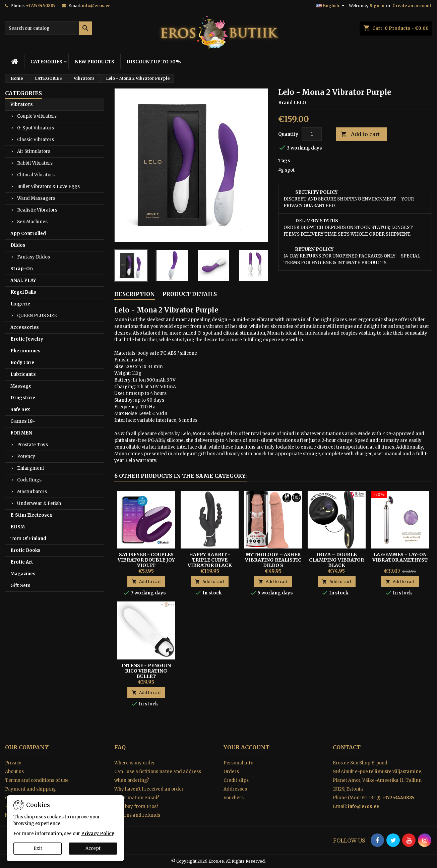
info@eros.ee (96, 6)
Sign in (377, 6)
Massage (21, 386)
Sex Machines (32, 222)
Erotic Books (25, 550)
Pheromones (25, 351)
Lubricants (23, 374)
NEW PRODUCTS (95, 62)
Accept (93, 848)
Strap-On (22, 269)
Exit (38, 848)
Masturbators (32, 492)
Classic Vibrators (36, 140)
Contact (347, 747)
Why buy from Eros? (136, 806)
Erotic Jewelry (27, 339)
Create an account (412, 6)
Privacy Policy (98, 834)
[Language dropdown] (331, 6)
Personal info (238, 763)
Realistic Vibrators (37, 210)
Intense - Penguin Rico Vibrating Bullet (146, 671)
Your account (246, 747)
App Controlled (28, 234)
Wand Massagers (36, 198)
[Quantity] (312, 134)
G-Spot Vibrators (36, 128)
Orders (231, 772)
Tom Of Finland (28, 539)
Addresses (235, 789)
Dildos (18, 245)
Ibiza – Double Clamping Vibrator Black (336, 560)
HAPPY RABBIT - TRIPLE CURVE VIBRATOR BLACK (210, 560)
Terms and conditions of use (37, 780)
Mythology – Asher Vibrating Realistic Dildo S (273, 560)
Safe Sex (20, 410)
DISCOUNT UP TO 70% (154, 62)
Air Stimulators (34, 151)
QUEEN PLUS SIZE (37, 316)
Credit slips (236, 780)
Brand (285, 103)
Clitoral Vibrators (36, 175)
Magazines (23, 574)
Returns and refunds (137, 815)
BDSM (18, 527)
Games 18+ (23, 421)
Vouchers (234, 798)
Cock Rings (29, 480)
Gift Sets (20, 586)
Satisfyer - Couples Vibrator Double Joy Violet (146, 560)
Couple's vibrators (37, 116)
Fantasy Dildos (34, 257)
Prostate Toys (33, 445)
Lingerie (20, 304)
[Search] (49, 28)
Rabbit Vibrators (35, 163)
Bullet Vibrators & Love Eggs (48, 187)
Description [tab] (135, 294)
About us (14, 772)
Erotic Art (22, 562)
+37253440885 (41, 6)
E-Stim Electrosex (31, 515)
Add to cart (360, 134)
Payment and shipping (30, 789)
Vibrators (22, 104)
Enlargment (31, 468)
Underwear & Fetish (39, 503)
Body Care (22, 363)
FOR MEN (21, 433)
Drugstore (23, 398)
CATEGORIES (46, 62)
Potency (26, 456)
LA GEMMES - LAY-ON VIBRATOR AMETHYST (400, 557)
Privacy (13, 763)
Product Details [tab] (190, 294)
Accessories (25, 327)
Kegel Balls (23, 292)
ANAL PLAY (23, 280)
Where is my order (135, 763)
